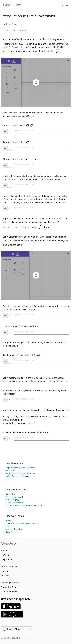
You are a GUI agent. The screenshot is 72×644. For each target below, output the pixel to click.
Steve (14, 24)
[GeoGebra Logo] (12, 5)
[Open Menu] (67, 5)
